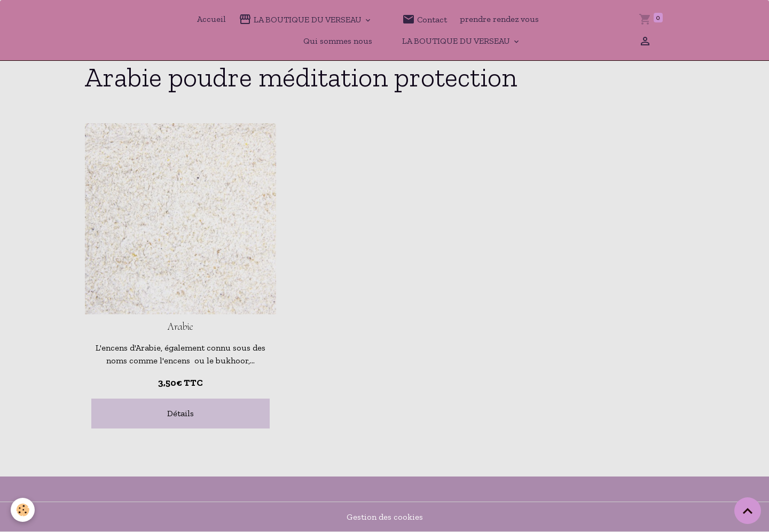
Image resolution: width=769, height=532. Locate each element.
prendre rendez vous (499, 19)
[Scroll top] (748, 511)
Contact (425, 19)
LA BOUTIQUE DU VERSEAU (301, 19)
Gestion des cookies (385, 517)
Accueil (211, 19)
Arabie (181, 327)
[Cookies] (23, 510)
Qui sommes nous (338, 41)
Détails (181, 413)
